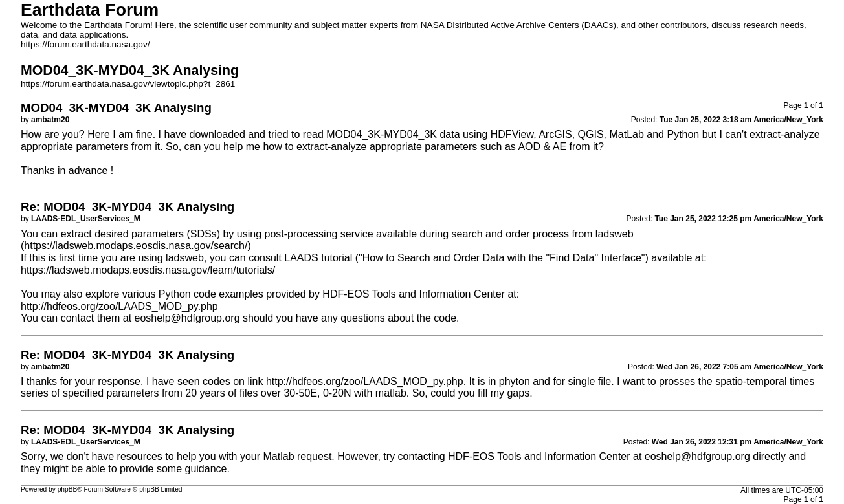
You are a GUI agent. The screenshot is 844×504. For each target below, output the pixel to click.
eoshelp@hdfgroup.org (187, 318)
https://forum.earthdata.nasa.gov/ (85, 44)
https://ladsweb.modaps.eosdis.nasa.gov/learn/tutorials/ (148, 270)
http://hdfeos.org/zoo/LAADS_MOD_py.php (119, 306)
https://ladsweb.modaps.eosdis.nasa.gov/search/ (136, 246)
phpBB (68, 489)
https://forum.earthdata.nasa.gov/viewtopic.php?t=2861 (128, 84)
